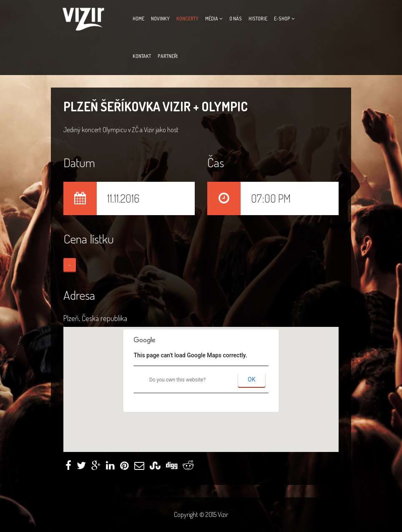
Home (138, 19)
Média (212, 19)
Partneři (168, 56)
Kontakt (142, 56)
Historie (258, 19)
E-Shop (282, 19)
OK (251, 379)
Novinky (160, 19)
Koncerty (187, 19)
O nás (236, 19)
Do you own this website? (177, 380)
